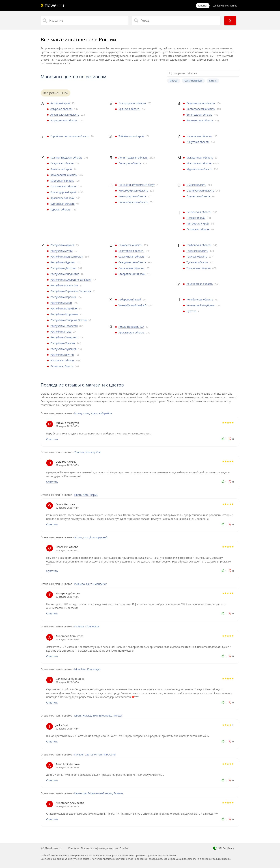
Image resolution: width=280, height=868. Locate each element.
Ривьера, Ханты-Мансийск (90, 584)
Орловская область (198, 196)
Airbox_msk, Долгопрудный (91, 537)
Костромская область (63, 186)
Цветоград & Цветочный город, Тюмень (99, 793)
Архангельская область (65, 115)
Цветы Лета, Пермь (86, 495)
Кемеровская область (64, 175)
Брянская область (129, 109)
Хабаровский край (130, 299)
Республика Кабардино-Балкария (71, 280)
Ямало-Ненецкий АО (131, 327)
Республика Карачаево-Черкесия (71, 291)
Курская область (60, 209)
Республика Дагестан (63, 268)
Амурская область (61, 109)
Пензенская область (199, 212)
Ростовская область (63, 360)
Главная (203, 6)
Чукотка (191, 311)
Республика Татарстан (64, 326)
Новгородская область (132, 196)
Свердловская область (132, 262)
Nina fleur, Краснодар (87, 669)
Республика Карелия (63, 297)
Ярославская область (132, 332)
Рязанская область (62, 366)
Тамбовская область (199, 245)
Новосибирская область (133, 202)
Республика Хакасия (63, 343)
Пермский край (196, 218)
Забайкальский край (131, 136)
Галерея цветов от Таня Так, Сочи (95, 754)
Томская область (197, 257)
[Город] (176, 21)
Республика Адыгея (62, 245)
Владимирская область (201, 103)
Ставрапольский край (132, 274)
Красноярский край (62, 198)
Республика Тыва (61, 332)
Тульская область (197, 262)
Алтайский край (60, 103)
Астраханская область (64, 120)
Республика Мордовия (64, 314)
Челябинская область (200, 299)
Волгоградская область (201, 109)
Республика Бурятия (63, 262)
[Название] (85, 21)
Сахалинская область (132, 257)
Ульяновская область (200, 284)
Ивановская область (199, 136)
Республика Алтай (62, 251)
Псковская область (198, 229)
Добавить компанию (225, 6)
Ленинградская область (133, 158)
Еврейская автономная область (70, 136)
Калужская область (62, 163)
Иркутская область (198, 142)
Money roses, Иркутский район (93, 413)
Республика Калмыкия (64, 285)
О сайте (124, 848)
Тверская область (197, 251)
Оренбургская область (200, 191)
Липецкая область (130, 163)
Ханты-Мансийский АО (133, 305)
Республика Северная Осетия (68, 320)
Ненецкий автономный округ (137, 185)
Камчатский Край (61, 169)
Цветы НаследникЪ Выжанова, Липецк (98, 716)
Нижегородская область (133, 191)
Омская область (196, 185)
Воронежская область (200, 120)
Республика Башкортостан (67, 257)
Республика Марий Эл (64, 308)
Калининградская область (66, 158)
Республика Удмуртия (64, 337)
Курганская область (63, 204)
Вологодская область (199, 115)
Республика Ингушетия (65, 274)
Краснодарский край (63, 192)
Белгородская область (132, 103)
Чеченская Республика (200, 305)
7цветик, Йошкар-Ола (88, 452)
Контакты (74, 848)
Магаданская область (200, 158)
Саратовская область (131, 251)
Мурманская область (199, 169)
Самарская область (130, 245)
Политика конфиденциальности (99, 848)
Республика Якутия (62, 355)
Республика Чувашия (63, 349)
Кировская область (62, 181)
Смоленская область (131, 268)
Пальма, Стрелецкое (87, 626)
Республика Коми (61, 303)
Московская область (199, 163)
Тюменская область (199, 268)
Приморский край (198, 224)
